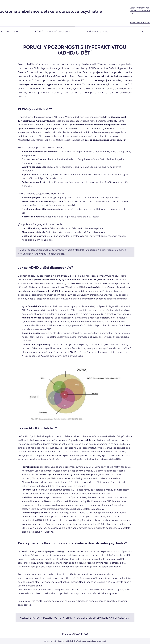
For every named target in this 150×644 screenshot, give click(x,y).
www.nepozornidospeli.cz (31, 578)
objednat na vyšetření (66, 601)
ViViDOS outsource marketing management (89, 641)
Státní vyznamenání (140, 8)
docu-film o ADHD (69, 578)
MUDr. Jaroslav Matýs (75, 634)
